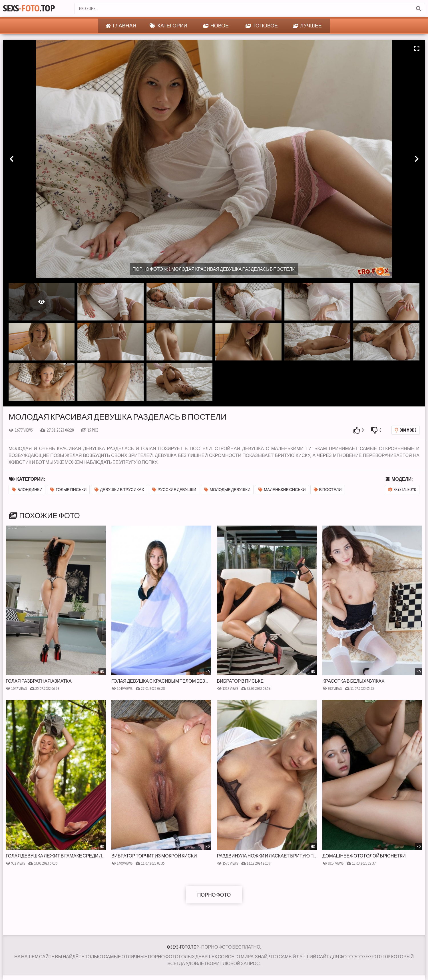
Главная (121, 26)
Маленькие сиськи (282, 490)
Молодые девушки (227, 490)
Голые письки (68, 490)
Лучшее (307, 26)
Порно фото (214, 895)
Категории (168, 26)
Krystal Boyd (402, 490)
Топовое (262, 26)
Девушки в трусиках (119, 490)
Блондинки (27, 490)
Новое (216, 26)
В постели (328, 490)
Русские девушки (174, 490)
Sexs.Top (31, 8)
